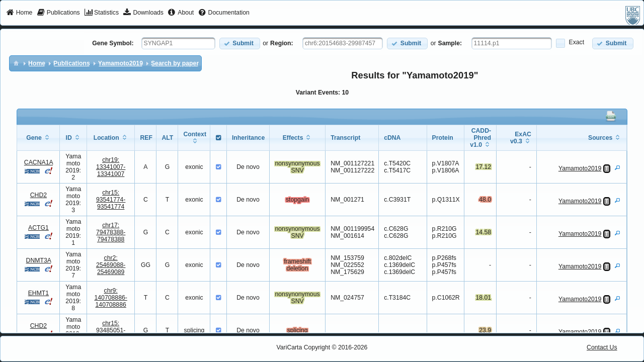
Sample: (450, 43)
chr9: (111, 298)
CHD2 (38, 195)
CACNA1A (38, 162)
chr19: (111, 167)
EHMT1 (38, 293)
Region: (282, 43)
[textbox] (178, 43)
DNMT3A (39, 260)
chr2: (111, 265)
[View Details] (617, 167)
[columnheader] (38, 138)
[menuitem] (19, 13)
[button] (240, 43)
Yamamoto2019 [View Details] (580, 168)
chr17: (111, 232)
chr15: (111, 200)
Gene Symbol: (113, 43)
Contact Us (602, 347)
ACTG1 (38, 228)
